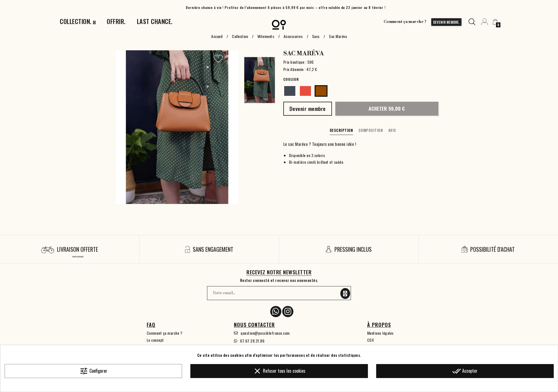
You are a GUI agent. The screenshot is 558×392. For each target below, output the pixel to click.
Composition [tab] (371, 130)
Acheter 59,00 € (387, 108)
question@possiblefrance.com (265, 333)
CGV (371, 340)
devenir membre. (446, 22)
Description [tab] (341, 130)
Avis (392, 130)
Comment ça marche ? (405, 22)
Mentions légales (380, 333)
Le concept (155, 340)
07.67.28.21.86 (252, 341)
